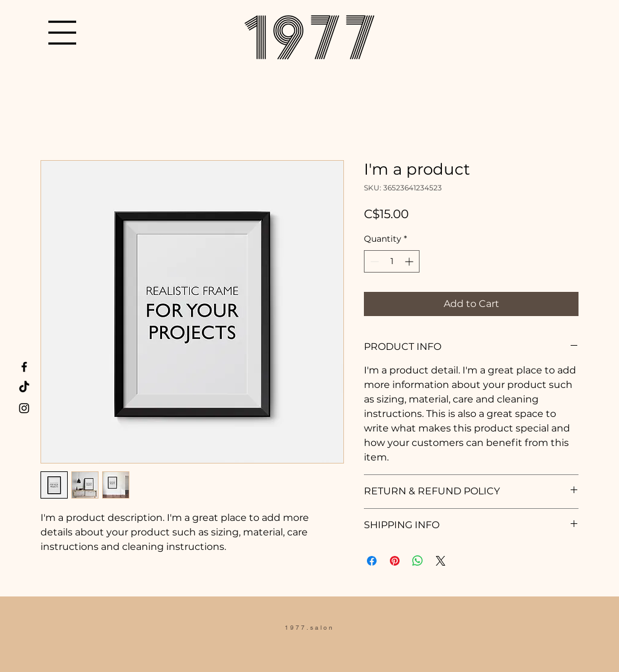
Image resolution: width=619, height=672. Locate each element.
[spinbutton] (392, 261)
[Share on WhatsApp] (418, 561)
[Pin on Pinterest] (395, 561)
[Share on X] (441, 561)
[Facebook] (24, 367)
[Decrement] (373, 261)
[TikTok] (24, 387)
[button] (62, 33)
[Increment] (410, 261)
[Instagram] (24, 408)
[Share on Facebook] (372, 561)
